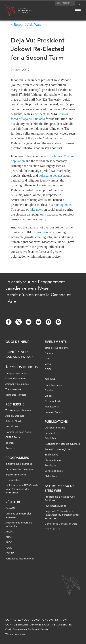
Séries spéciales (54, 471)
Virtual (48, 364)
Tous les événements (57, 348)
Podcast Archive (54, 412)
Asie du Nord (13, 421)
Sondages (50, 465)
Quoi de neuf (17, 342)
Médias (51, 379)
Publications (56, 422)
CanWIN (10, 508)
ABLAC (10, 532)
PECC (9, 548)
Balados (49, 390)
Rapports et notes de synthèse (62, 444)
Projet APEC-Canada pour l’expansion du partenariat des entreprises (62, 515)
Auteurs (10, 448)
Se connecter (62, 625)
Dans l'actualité (53, 385)
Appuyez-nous (40, 625)
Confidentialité (17, 625)
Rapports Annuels (16, 395)
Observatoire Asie (55, 428)
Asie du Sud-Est (15, 416)
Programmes (17, 458)
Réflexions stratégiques (58, 449)
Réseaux (13, 502)
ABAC (9, 537)
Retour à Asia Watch (29, 25)
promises (42, 232)
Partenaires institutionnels (20, 559)
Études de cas (53, 460)
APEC (9, 542)
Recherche (15, 404)
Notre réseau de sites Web (60, 488)
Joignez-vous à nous (17, 384)
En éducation (13, 480)
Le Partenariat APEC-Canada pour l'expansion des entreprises (22, 489)
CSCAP (10, 553)
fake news (36, 210)
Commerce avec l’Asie (18, 432)
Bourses (10, 443)
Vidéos (49, 396)
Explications (51, 455)
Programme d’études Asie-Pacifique (60, 499)
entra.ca (21, 634)
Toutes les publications (18, 410)
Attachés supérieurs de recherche (19, 524)
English (67, 3)
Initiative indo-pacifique (19, 464)
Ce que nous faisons (17, 373)
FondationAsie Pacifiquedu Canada (25, 11)
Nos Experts (52, 407)
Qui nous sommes (16, 379)
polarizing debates (50, 176)
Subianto (39, 119)
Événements (56, 342)
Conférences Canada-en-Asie (19, 354)
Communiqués (53, 401)
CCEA (48, 369)
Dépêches (51, 438)
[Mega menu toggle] (78, 11)
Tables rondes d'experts (19, 469)
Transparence (13, 389)
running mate (62, 205)
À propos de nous (22, 367)
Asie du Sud (12, 427)
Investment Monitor (56, 506)
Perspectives (52, 433)
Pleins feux (51, 476)
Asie (47, 359)
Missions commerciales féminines (18, 515)
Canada (49, 353)
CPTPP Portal (13, 437)
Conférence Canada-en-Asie (61, 524)
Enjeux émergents (16, 475)
